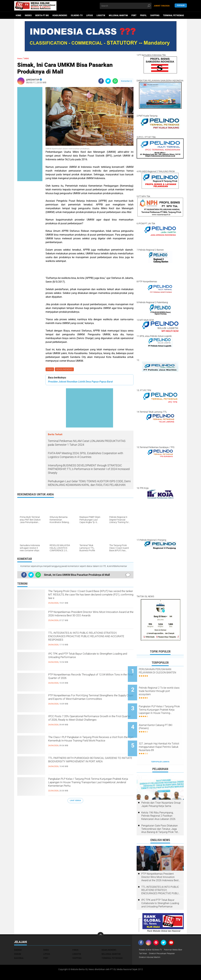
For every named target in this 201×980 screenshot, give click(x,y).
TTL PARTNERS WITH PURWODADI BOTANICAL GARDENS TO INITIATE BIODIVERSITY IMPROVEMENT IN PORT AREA (90, 765)
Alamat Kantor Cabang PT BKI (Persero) (164, 718)
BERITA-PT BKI (42, 15)
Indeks (28, 15)
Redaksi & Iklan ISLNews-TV (152, 936)
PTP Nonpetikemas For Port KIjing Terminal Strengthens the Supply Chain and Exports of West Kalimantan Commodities (87, 702)
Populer (181, 6)
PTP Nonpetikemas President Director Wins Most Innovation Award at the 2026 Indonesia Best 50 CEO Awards (88, 619)
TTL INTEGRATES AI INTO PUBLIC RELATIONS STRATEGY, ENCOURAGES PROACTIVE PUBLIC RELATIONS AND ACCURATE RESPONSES (90, 640)
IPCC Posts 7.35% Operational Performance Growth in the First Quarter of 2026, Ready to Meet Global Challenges (88, 723)
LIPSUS (90, 15)
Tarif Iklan (167, 940)
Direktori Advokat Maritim (151, 948)
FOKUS (75, 936)
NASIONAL (19, 944)
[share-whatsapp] (115, 81)
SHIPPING (155, 15)
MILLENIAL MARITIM (118, 15)
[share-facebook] (101, 81)
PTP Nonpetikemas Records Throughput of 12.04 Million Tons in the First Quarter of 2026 (89, 679)
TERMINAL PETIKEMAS (174, 15)
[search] (126, 6)
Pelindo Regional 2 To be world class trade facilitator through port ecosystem (163, 688)
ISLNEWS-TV (77, 15)
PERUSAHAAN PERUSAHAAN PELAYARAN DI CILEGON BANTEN (164, 673)
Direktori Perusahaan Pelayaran (154, 944)
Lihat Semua (75, 801)
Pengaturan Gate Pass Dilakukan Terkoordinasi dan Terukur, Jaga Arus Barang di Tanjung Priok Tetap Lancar (161, 815)
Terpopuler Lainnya (160, 748)
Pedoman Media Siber (150, 940)
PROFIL (143, 15)
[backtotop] (100, 921)
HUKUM (18, 940)
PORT (134, 15)
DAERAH (18, 936)
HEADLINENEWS (60, 15)
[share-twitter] (108, 81)
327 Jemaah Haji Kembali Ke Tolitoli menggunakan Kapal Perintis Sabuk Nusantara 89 (164, 736)
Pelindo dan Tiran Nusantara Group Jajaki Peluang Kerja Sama (161, 791)
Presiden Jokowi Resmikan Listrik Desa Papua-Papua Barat (80, 382)
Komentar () (126, 81)
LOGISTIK (101, 15)
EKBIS (50, 370)
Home (18, 15)
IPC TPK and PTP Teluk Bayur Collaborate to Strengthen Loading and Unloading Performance (91, 658)
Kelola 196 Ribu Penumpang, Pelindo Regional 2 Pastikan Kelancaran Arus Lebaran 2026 (158, 802)
